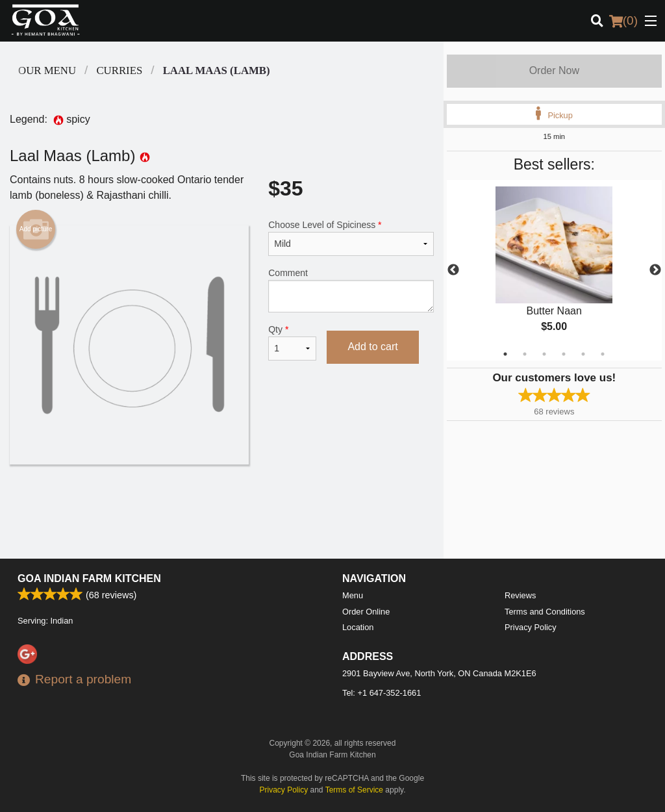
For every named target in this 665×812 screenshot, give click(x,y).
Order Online (366, 612)
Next (655, 270)
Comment (351, 290)
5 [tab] (583, 354)
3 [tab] (544, 354)
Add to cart (372, 347)
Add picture (36, 229)
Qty (292, 342)
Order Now (554, 70)
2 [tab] (525, 354)
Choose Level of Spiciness (351, 238)
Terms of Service (354, 790)
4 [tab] (564, 354)
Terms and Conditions (545, 612)
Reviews (520, 595)
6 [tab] (603, 354)
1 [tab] (505, 354)
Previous (453, 270)
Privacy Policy (531, 627)
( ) (623, 21)
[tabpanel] (554, 270)
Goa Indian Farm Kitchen (89, 578)
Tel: (382, 693)
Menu (353, 595)
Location (358, 627)
